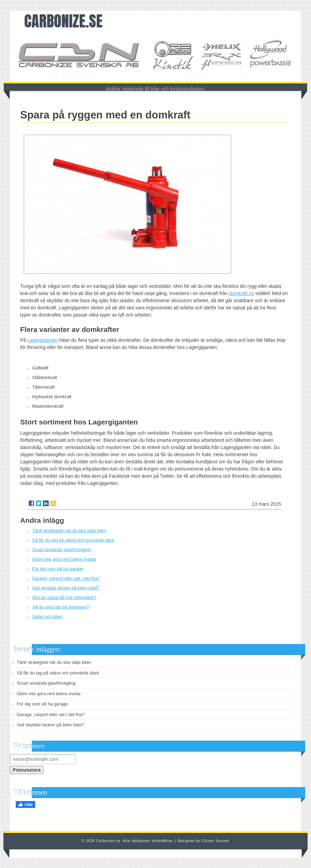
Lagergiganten (43, 340)
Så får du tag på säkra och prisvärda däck (73, 540)
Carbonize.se (63, 21)
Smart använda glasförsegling (62, 550)
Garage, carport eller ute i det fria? (66, 578)
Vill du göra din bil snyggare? (61, 607)
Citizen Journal (215, 841)
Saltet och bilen (47, 617)
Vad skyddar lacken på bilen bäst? (66, 588)
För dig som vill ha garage (58, 569)
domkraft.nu (242, 293)
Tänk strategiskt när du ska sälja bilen (69, 530)
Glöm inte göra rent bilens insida (64, 559)
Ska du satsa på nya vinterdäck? (64, 597)
